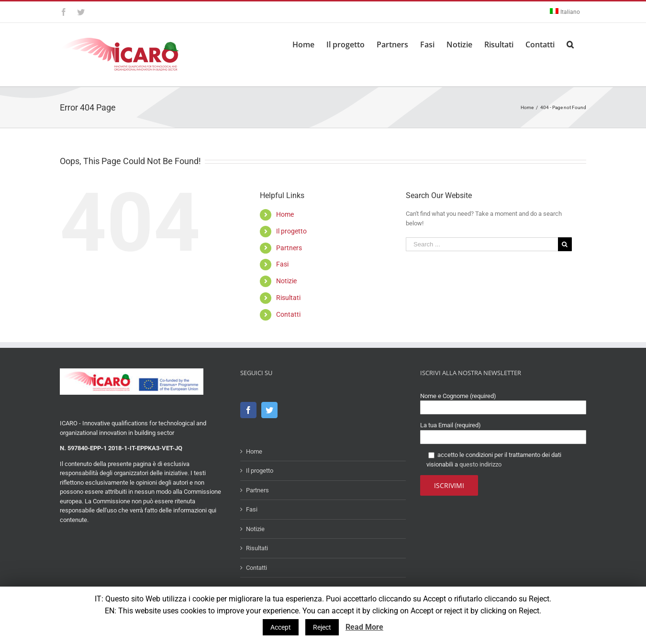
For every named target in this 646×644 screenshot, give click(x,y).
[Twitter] (269, 410)
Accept (281, 627)
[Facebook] (248, 410)
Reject (322, 627)
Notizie (286, 281)
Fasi (282, 264)
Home (285, 214)
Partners (289, 248)
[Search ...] (482, 244)
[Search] (570, 43)
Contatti (288, 314)
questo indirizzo (480, 464)
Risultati (288, 298)
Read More (364, 627)
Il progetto (291, 231)
